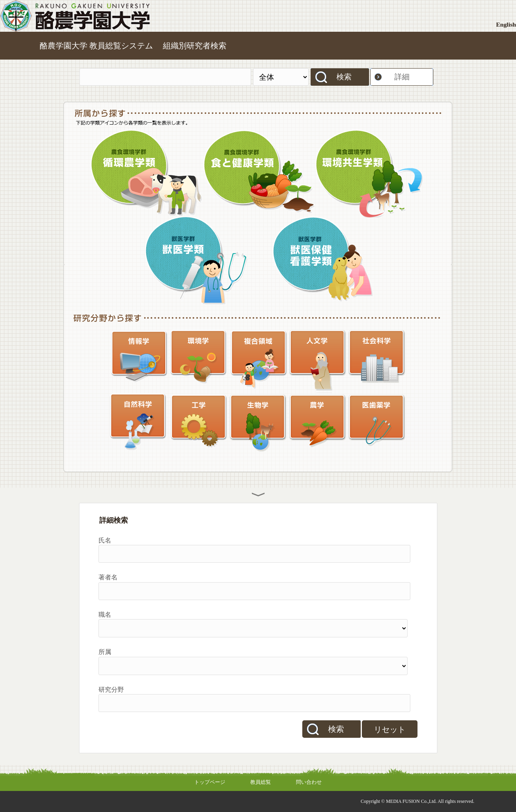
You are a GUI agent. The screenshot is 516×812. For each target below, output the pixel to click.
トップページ (210, 782)
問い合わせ (309, 782)
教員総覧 (261, 782)
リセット (390, 729)
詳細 (402, 77)
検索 (344, 77)
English (506, 24)
